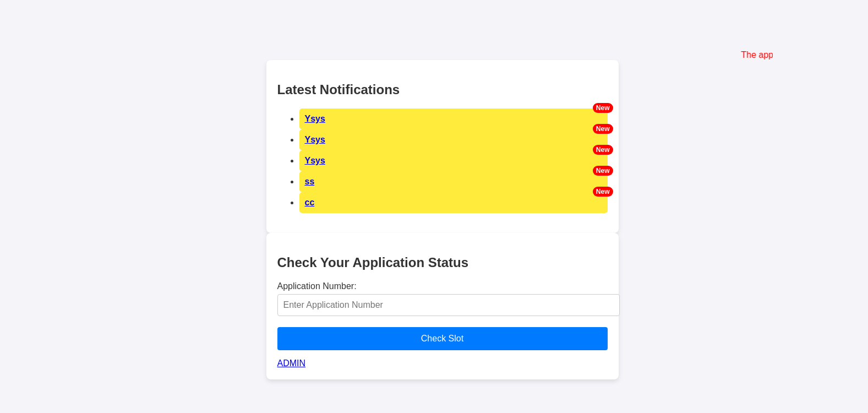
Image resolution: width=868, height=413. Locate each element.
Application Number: (317, 286)
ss (310, 181)
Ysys (315, 119)
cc (310, 202)
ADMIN (292, 363)
